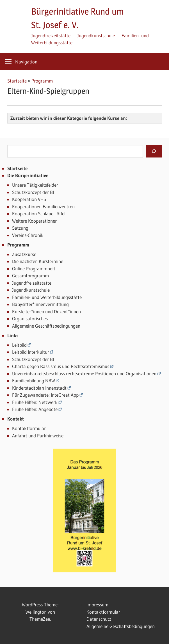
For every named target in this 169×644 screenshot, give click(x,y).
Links (13, 335)
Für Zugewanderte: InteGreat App (45, 395)
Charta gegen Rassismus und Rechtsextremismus (61, 366)
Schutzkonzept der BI (33, 192)
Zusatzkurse (24, 254)
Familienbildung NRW (34, 381)
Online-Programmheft (34, 269)
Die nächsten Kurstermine (38, 261)
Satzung (20, 228)
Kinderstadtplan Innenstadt (39, 388)
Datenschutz (99, 619)
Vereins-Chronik (28, 235)
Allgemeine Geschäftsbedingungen (46, 326)
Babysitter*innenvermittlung (40, 304)
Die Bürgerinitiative (28, 175)
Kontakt (16, 419)
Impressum (97, 605)
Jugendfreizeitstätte (51, 36)
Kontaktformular (29, 428)
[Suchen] (154, 151)
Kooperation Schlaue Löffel (39, 213)
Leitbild (19, 345)
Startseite (17, 81)
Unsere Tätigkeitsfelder (35, 185)
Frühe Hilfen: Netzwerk (35, 402)
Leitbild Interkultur (31, 352)
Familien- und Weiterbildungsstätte (47, 297)
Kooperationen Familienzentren (43, 206)
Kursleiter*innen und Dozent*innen (46, 311)
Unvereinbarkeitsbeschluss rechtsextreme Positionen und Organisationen (84, 374)
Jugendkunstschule (96, 36)
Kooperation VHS (29, 199)
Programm (42, 81)
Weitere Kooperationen (35, 221)
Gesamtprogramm (30, 276)
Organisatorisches (30, 318)
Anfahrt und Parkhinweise (38, 436)
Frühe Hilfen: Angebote (35, 409)
